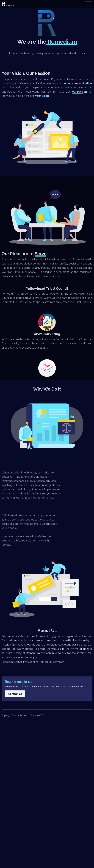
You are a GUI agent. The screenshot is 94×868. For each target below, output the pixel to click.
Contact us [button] (15, 709)
